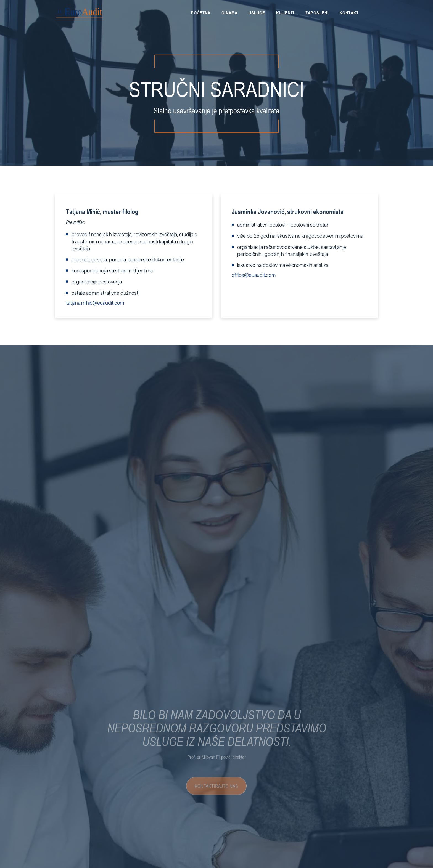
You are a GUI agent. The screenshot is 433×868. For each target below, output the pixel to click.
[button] (317, 13)
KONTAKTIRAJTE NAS (216, 794)
